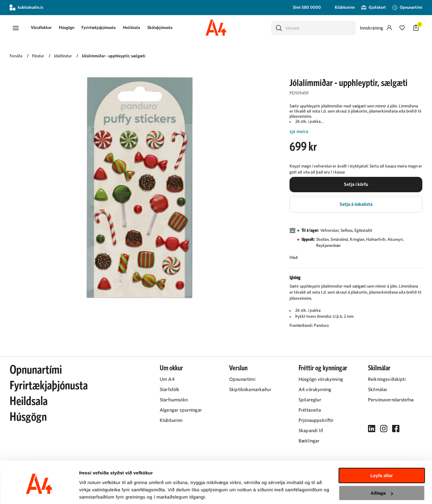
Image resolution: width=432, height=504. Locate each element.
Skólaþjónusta (162, 28)
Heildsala (133, 28)
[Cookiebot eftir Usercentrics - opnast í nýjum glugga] (39, 492)
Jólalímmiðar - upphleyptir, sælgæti (114, 56)
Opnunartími (36, 371)
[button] (16, 28)
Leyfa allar (382, 454)
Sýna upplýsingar (98, 492)
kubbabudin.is (26, 8)
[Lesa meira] (356, 132)
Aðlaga (382, 472)
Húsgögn (68, 28)
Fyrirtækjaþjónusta (100, 28)
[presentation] (43, 28)
